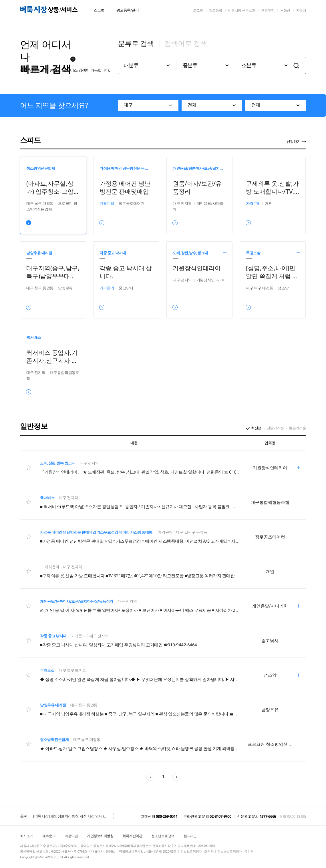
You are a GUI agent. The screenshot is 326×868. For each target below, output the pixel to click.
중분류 (190, 65)
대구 (128, 105)
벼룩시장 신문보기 (242, 10)
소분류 (249, 65)
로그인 (198, 10)
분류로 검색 (136, 43)
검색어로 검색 (186, 43)
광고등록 (216, 10)
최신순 (256, 428)
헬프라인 (190, 836)
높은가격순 (297, 428)
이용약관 (71, 836)
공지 (24, 816)
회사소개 (27, 836)
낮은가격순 (275, 428)
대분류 (131, 65)
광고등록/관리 (128, 10)
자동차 (301, 10)
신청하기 (293, 141)
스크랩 (99, 10)
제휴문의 (49, 836)
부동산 (285, 10)
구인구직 (268, 10)
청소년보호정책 (163, 836)
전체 (192, 105)
